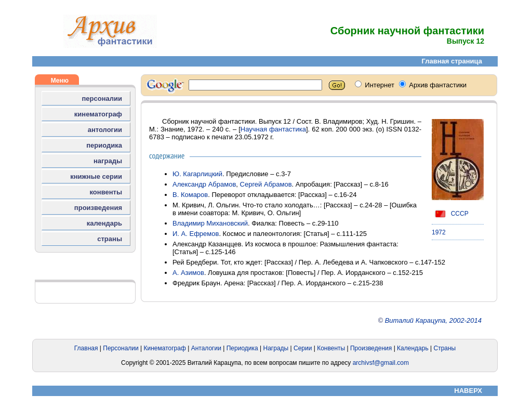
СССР (450, 214)
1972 (439, 232)
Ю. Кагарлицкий (197, 174)
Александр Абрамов (204, 184)
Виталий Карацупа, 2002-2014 (433, 320)
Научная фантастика (273, 129)
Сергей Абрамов (266, 184)
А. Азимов (188, 273)
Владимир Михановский (210, 223)
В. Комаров (190, 195)
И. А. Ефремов (196, 234)
